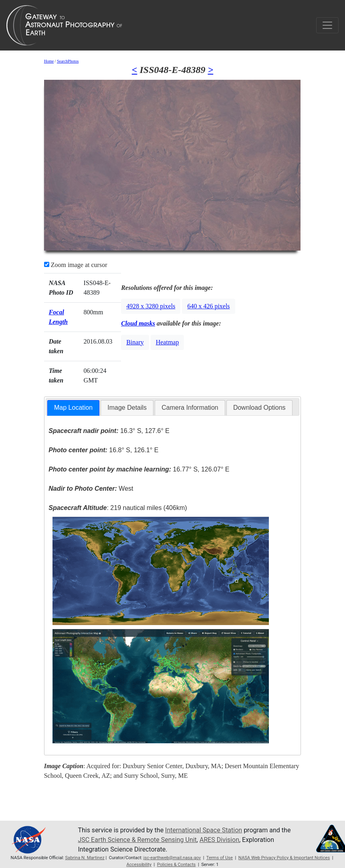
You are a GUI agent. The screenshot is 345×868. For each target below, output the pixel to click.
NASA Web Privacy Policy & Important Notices (284, 858)
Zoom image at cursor (76, 265)
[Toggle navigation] (327, 25)
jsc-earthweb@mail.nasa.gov (172, 858)
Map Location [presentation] (73, 408)
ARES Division (219, 840)
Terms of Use (220, 858)
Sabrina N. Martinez (85, 858)
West (91, 489)
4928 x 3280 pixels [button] (151, 306)
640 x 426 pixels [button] (208, 306)
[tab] (73, 408)
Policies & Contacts (176, 865)
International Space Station (204, 830)
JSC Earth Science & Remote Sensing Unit (137, 840)
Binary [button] (135, 342)
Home (49, 61)
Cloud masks (138, 323)
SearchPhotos (68, 61)
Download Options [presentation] (259, 408)
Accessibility (139, 865)
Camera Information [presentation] (190, 408)
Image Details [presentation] (127, 408)
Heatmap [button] (167, 342)
